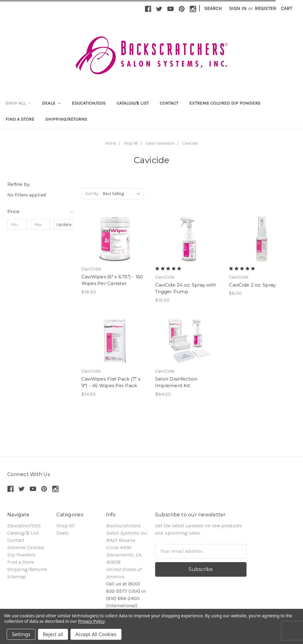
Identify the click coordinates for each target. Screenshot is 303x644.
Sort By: (92, 194)
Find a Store (20, 119)
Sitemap (17, 577)
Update (64, 224)
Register (265, 8)
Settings (21, 634)
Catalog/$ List (133, 103)
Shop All (18, 103)
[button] (41, 212)
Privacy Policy (91, 621)
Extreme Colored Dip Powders (225, 103)
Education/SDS (89, 103)
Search (213, 8)
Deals (51, 103)
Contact (169, 103)
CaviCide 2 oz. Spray (252, 285)
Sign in (238, 8)
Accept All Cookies (96, 634)
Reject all (53, 634)
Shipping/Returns (66, 119)
